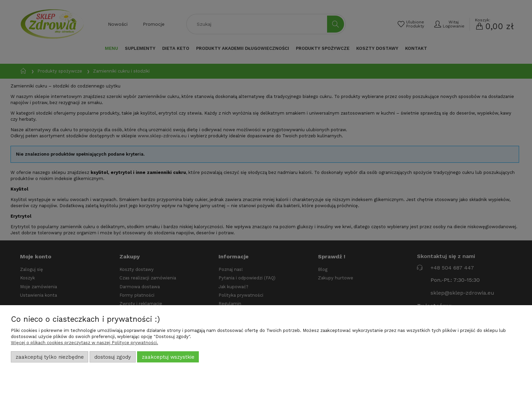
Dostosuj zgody (113, 357)
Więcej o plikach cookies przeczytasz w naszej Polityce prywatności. (84, 343)
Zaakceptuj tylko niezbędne (50, 357)
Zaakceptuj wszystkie (168, 357)
